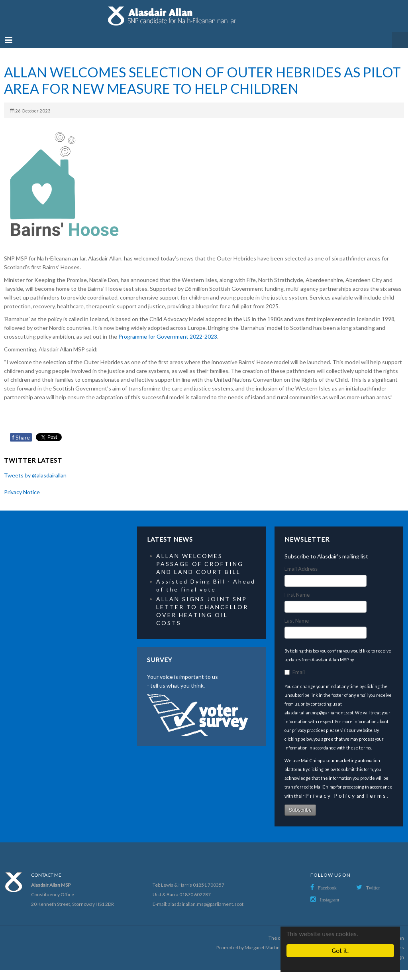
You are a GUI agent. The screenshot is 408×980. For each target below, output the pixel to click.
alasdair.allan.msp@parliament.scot (206, 904)
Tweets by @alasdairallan (35, 475)
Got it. (340, 951)
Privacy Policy (331, 796)
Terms (376, 796)
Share (21, 437)
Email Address (301, 569)
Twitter (373, 888)
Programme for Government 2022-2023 (168, 336)
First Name (297, 595)
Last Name (297, 621)
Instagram (330, 900)
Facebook (327, 888)
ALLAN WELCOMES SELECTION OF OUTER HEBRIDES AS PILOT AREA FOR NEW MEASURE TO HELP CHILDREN (202, 80)
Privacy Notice (22, 492)
